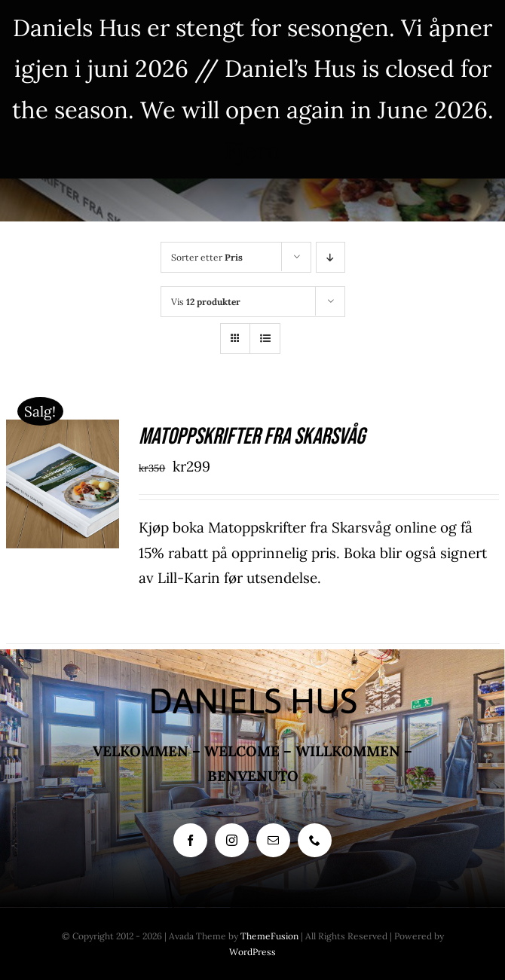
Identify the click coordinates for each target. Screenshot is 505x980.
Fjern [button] (252, 150)
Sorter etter (207, 257)
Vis (206, 302)
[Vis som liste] (265, 339)
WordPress (252, 952)
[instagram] (232, 840)
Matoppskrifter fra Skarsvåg (252, 437)
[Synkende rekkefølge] (331, 257)
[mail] (273, 840)
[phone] (315, 840)
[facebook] (190, 840)
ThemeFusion (269, 936)
